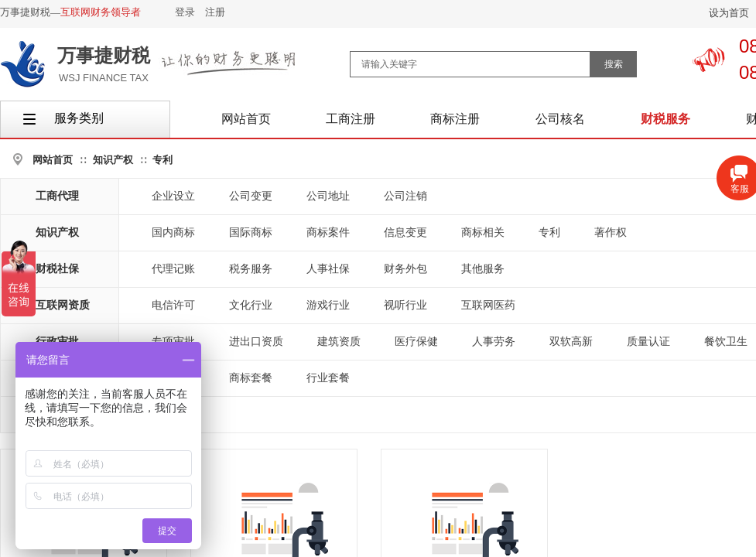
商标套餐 (251, 378)
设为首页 (729, 13)
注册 (215, 12)
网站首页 (53, 160)
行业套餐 (328, 378)
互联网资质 (63, 305)
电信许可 (173, 305)
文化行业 (251, 305)
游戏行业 (328, 305)
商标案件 (328, 232)
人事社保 (328, 269)
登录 (185, 12)
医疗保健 (416, 342)
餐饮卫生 (726, 342)
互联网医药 (488, 305)
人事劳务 (494, 342)
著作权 (611, 232)
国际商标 (251, 232)
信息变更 (405, 232)
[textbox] (470, 64)
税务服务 (251, 269)
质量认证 (648, 342)
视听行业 (405, 305)
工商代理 (57, 196)
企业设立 (173, 196)
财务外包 (405, 269)
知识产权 (113, 160)
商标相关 (483, 232)
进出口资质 (256, 342)
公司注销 (405, 196)
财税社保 (57, 269)
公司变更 (251, 196)
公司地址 (328, 196)
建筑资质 (339, 342)
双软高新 (571, 342)
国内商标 (173, 232)
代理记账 (173, 269)
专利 (162, 160)
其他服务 (483, 269)
